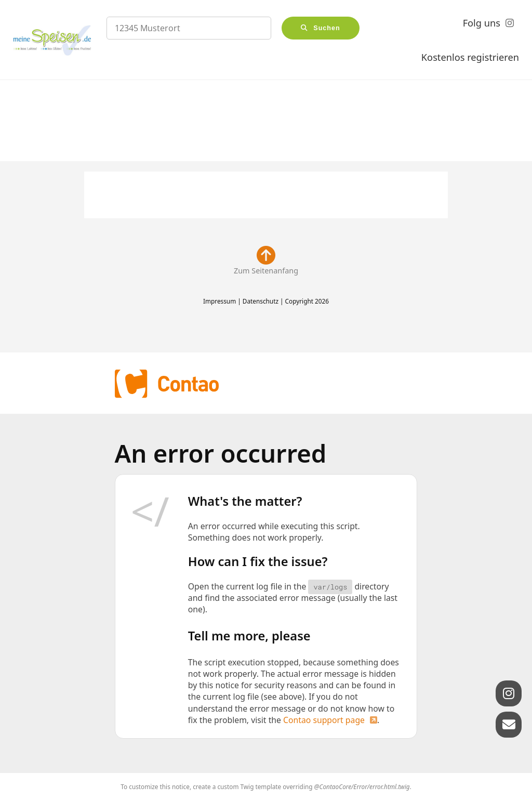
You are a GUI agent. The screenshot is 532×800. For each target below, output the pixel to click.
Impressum (220, 301)
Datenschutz (261, 301)
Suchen (327, 28)
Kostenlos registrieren (470, 57)
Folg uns (482, 23)
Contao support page (324, 720)
